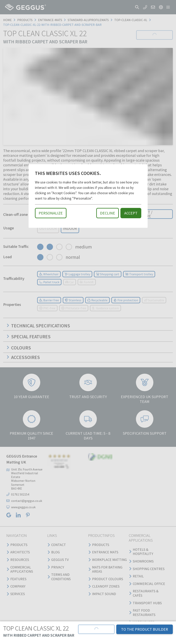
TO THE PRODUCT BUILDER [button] (145, 629)
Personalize (51, 213)
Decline (108, 213)
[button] (96, 629)
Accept (131, 213)
